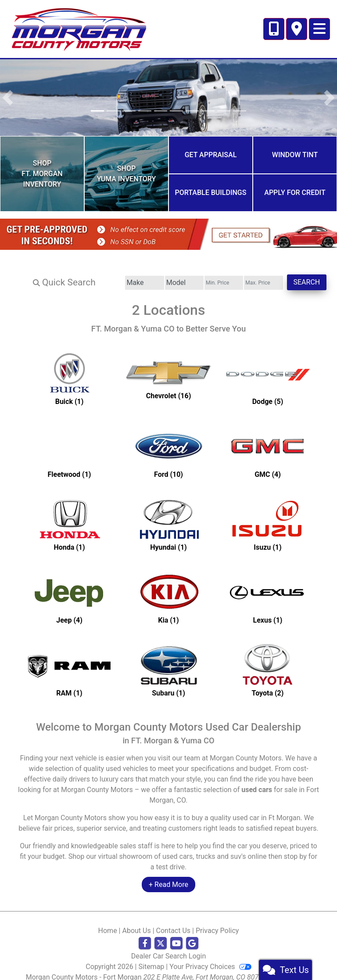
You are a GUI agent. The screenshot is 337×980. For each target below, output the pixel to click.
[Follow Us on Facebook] (145, 934)
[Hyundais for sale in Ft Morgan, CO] (168, 515)
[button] (8, 98)
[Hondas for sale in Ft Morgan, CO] (69, 515)
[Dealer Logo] (79, 28)
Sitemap (152, 957)
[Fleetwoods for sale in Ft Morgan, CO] (69, 442)
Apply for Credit (295, 185)
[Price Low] (200, 273)
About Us (136, 921)
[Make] (102, 273)
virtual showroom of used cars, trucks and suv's (172, 847)
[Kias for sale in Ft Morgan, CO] (168, 588)
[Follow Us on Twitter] (161, 934)
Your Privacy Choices (210, 957)
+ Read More (168, 875)
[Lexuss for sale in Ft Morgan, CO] (268, 588)
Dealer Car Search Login (169, 946)
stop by (295, 847)
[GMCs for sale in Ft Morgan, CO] (268, 442)
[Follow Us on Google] (192, 934)
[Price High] (249, 273)
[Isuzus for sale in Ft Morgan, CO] (268, 515)
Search (302, 272)
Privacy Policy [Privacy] (217, 921)
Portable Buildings (211, 185)
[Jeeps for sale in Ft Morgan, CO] (69, 588)
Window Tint (295, 152)
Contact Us (174, 921)
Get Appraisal (211, 152)
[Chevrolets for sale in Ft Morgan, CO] (168, 369)
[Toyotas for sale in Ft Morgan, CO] (268, 661)
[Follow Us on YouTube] (176, 934)
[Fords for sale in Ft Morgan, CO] (168, 442)
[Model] (151, 273)
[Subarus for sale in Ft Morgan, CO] (168, 661)
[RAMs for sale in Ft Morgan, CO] (69, 661)
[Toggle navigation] (319, 29)
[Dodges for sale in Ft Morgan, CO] (268, 369)
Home (108, 921)
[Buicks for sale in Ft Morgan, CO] (69, 369)
